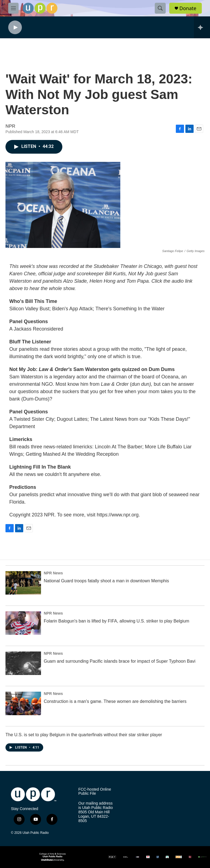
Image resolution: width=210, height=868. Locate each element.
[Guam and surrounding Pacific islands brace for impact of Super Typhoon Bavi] (23, 663)
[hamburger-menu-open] (13, 8)
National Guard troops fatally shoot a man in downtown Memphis (106, 581)
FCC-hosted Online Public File (95, 792)
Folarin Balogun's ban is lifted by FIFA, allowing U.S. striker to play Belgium (116, 621)
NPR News (53, 573)
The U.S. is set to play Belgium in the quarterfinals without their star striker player (84, 735)
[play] (15, 27)
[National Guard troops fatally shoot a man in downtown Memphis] (23, 583)
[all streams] (202, 27)
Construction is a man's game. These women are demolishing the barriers (115, 701)
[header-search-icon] (160, 8)
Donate (188, 8)
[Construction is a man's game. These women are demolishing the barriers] (23, 703)
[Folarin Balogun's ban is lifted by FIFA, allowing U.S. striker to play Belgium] (23, 623)
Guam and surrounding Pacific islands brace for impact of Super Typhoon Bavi (120, 661)
